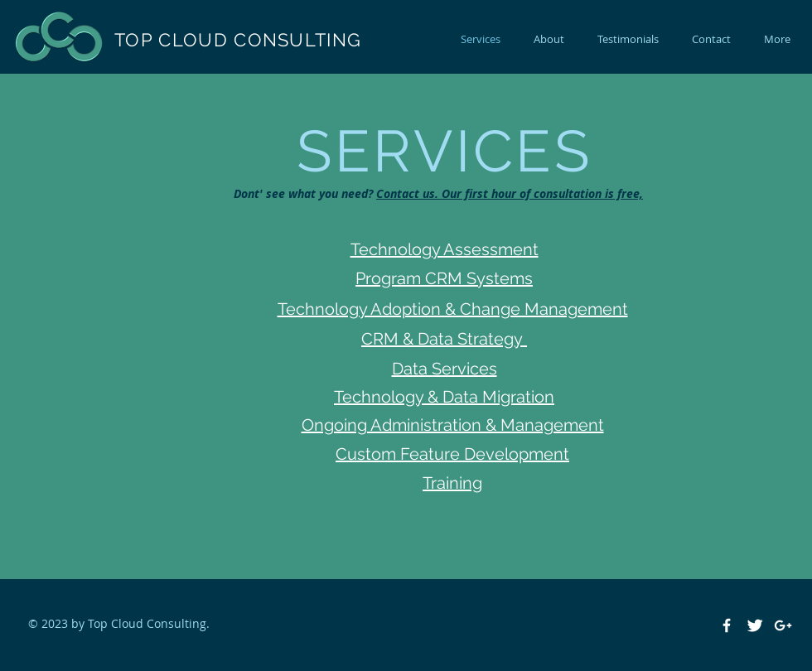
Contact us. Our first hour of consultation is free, (510, 193)
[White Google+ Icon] (783, 625)
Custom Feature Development (452, 454)
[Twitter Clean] (755, 625)
